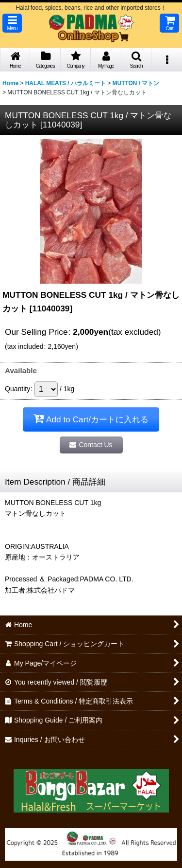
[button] (12, 23)
